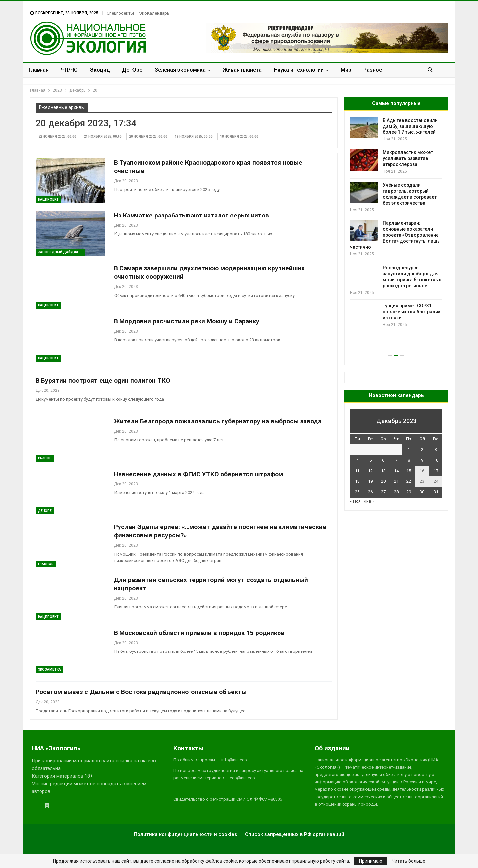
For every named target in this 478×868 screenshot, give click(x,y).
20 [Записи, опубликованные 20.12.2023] (383, 481)
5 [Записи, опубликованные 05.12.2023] (371, 460)
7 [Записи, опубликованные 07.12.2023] (396, 460)
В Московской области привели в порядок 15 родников (199, 633)
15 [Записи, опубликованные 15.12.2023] (409, 471)
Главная (39, 70)
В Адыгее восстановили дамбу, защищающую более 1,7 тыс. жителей (410, 126)
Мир (346, 70)
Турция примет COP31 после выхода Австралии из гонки (412, 312)
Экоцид (100, 70)
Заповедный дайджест (61, 252)
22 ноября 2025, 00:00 (57, 137)
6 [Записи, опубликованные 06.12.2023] (383, 460)
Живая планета (242, 70)
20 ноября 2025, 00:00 (148, 137)
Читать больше (408, 861)
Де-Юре (132, 70)
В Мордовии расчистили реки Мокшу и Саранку (187, 321)
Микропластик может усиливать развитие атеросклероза (408, 158)
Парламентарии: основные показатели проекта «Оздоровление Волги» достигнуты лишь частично (395, 235)
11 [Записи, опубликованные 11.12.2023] (357, 471)
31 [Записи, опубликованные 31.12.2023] (436, 492)
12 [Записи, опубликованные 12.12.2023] (370, 471)
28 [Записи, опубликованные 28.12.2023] (396, 492)
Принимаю (371, 861)
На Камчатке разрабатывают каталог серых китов (191, 215)
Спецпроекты (120, 13)
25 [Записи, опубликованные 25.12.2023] (357, 492)
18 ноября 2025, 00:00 (239, 137)
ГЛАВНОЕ (46, 564)
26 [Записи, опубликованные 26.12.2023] (370, 492)
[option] (396, 223)
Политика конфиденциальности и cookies (186, 834)
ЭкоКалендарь (154, 13)
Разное (373, 70)
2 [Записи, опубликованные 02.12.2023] (422, 449)
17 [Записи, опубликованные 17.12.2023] (436, 471)
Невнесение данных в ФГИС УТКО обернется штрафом (199, 474)
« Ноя (355, 501)
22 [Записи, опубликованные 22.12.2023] (409, 481)
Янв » (369, 501)
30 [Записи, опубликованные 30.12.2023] (422, 492)
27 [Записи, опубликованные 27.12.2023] (383, 492)
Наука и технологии (299, 70)
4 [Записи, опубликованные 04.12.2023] (357, 460)
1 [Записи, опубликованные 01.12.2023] (409, 449)
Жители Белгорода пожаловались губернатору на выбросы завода (218, 421)
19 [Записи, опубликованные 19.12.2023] (370, 481)
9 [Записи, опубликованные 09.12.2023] (422, 460)
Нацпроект (48, 199)
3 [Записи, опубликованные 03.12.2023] (436, 449)
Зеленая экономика (180, 70)
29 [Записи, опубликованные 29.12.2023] (409, 492)
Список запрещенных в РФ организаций (295, 834)
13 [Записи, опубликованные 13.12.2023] (383, 471)
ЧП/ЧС (69, 70)
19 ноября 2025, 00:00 (194, 137)
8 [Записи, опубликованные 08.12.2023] (409, 460)
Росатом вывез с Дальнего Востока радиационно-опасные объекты (141, 692)
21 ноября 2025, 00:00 (103, 137)
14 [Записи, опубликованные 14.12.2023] (396, 471)
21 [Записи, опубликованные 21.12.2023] (396, 481)
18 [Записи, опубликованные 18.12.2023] (357, 481)
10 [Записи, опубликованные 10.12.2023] (436, 460)
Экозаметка (49, 670)
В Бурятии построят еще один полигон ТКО (103, 380)
